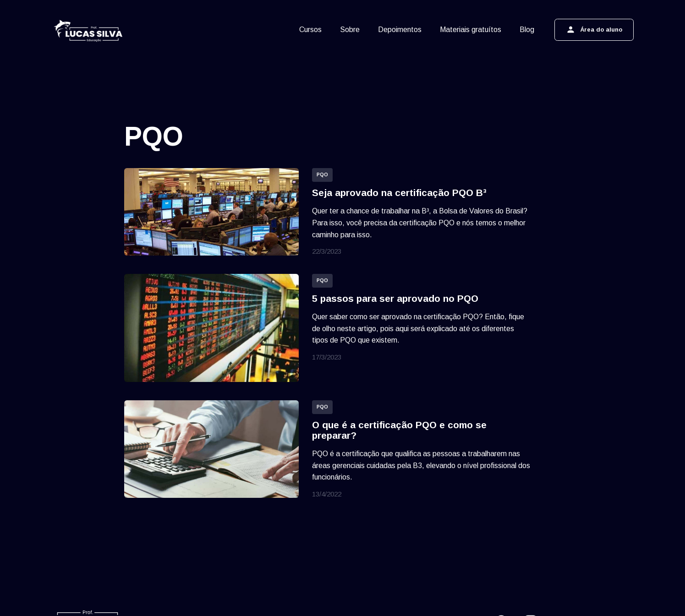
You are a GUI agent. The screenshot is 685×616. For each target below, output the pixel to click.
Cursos (310, 30)
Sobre (350, 30)
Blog (527, 30)
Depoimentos (400, 30)
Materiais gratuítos (471, 30)
